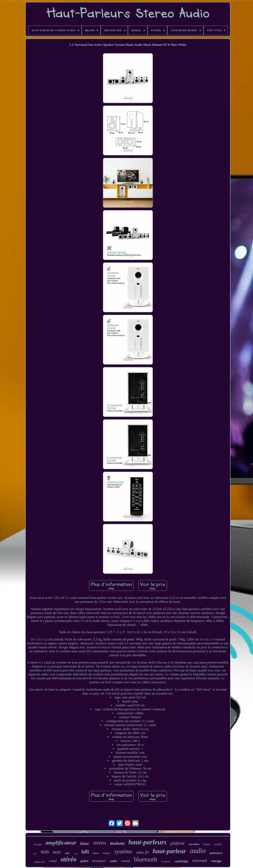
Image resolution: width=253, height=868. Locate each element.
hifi (85, 852)
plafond (177, 843)
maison (117, 843)
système (123, 851)
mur (67, 853)
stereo (100, 843)
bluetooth (146, 859)
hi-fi (35, 854)
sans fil (142, 852)
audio (198, 851)
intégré (107, 853)
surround (200, 861)
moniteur (99, 861)
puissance (216, 853)
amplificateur (61, 843)
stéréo (69, 859)
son (45, 851)
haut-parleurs (148, 842)
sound (125, 861)
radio (114, 861)
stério (96, 853)
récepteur (166, 861)
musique (38, 844)
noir (57, 852)
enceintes (194, 844)
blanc (85, 844)
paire (84, 861)
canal (53, 861)
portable (218, 844)
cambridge (181, 861)
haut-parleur (169, 851)
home (207, 844)
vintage (216, 861)
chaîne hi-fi (40, 862)
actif (76, 854)
